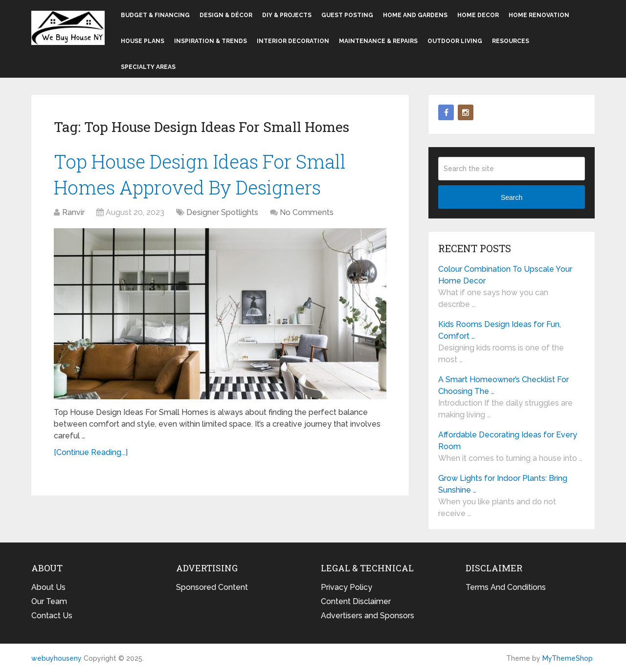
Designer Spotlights (222, 212)
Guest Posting (347, 15)
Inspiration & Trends (211, 41)
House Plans (143, 41)
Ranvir (73, 212)
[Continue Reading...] (91, 452)
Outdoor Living (455, 41)
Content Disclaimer (356, 601)
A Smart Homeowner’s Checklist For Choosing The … (503, 385)
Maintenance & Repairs (378, 41)
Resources (511, 41)
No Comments (307, 212)
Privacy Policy (347, 587)
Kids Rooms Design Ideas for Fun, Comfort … (500, 330)
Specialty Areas (148, 67)
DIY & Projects (287, 15)
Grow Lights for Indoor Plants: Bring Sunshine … (503, 484)
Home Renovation (539, 15)
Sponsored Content (212, 587)
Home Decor (478, 15)
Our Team (49, 601)
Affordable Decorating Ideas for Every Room (508, 441)
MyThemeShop (568, 658)
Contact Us (52, 616)
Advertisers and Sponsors (368, 616)
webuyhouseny (68, 28)
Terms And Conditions (506, 587)
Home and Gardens (415, 15)
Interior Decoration (293, 41)
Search (512, 197)
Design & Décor (226, 15)
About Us (48, 587)
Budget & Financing (155, 15)
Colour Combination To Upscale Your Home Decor (505, 275)
